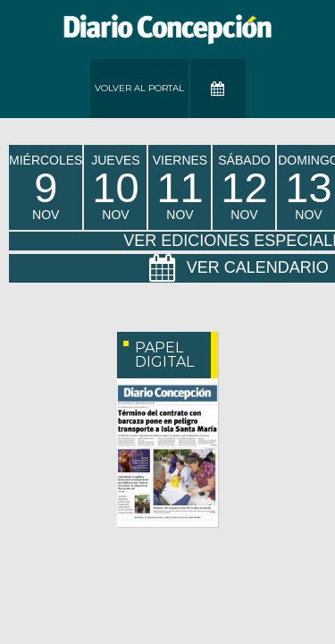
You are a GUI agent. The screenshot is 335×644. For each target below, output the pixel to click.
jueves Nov (115, 187)
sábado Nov (244, 187)
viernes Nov (180, 187)
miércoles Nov (46, 187)
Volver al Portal (139, 88)
